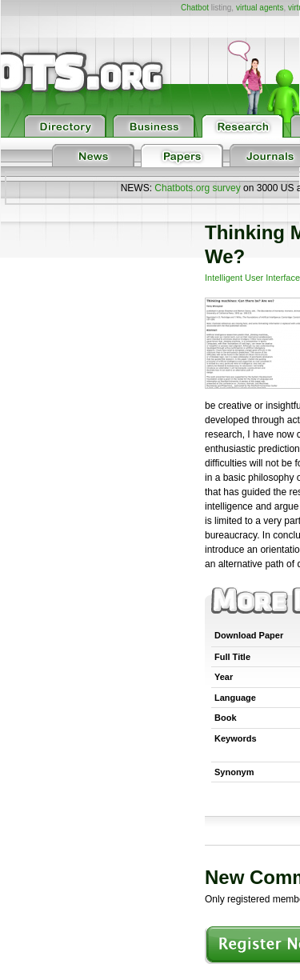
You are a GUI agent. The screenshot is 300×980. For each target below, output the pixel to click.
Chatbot (195, 8)
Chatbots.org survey (197, 188)
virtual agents (260, 8)
